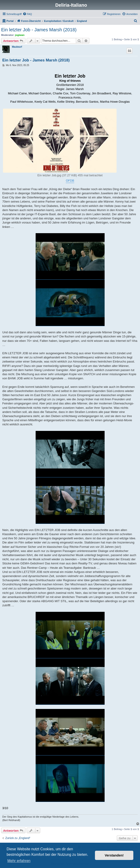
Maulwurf (17, 47)
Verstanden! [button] (114, 855)
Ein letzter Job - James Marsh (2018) (39, 30)
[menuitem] (27, 14)
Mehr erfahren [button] (19, 861)
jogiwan (20, 35)
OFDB (70, 181)
